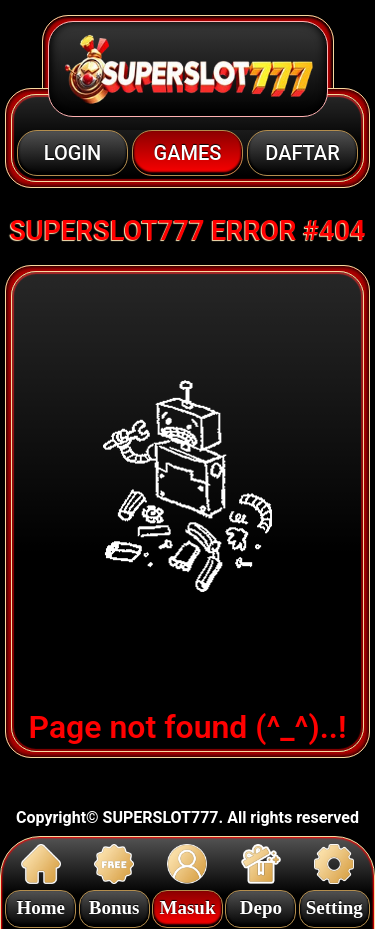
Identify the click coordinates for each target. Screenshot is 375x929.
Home (40, 904)
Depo (261, 904)
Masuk (187, 904)
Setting (334, 904)
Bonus (114, 904)
